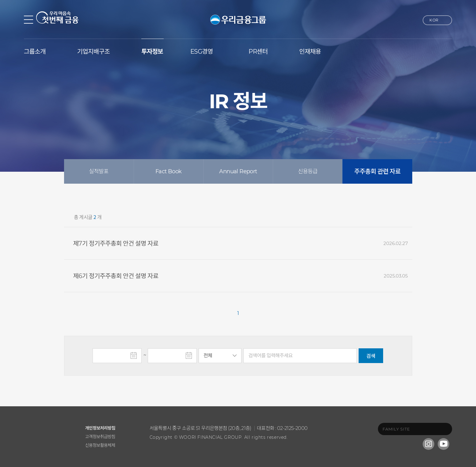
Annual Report (238, 171)
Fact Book (169, 171)
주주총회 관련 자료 (377, 171)
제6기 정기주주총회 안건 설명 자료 (116, 276)
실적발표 (99, 171)
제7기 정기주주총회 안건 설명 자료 (116, 243)
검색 (371, 356)
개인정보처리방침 (100, 428)
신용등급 (308, 171)
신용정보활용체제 (100, 445)
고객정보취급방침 (100, 436)
